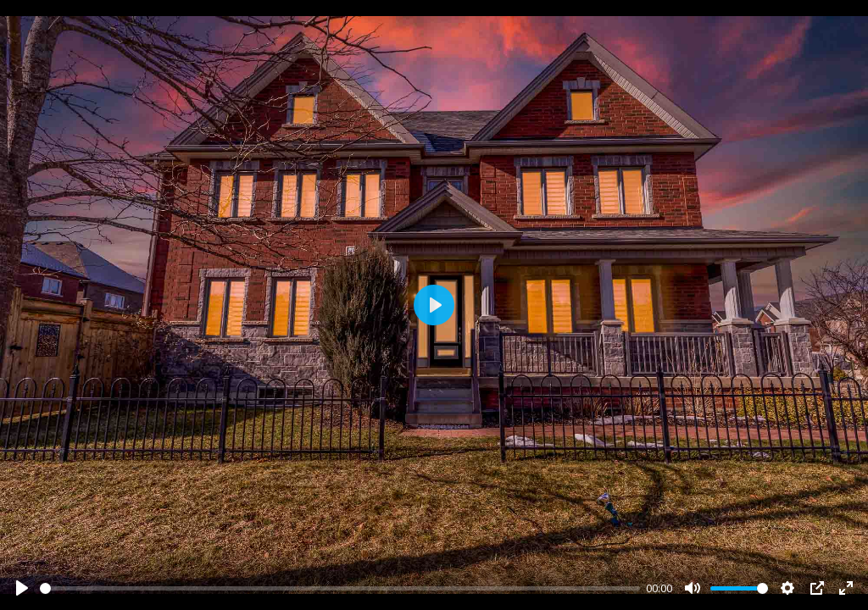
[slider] (340, 588)
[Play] (22, 588)
